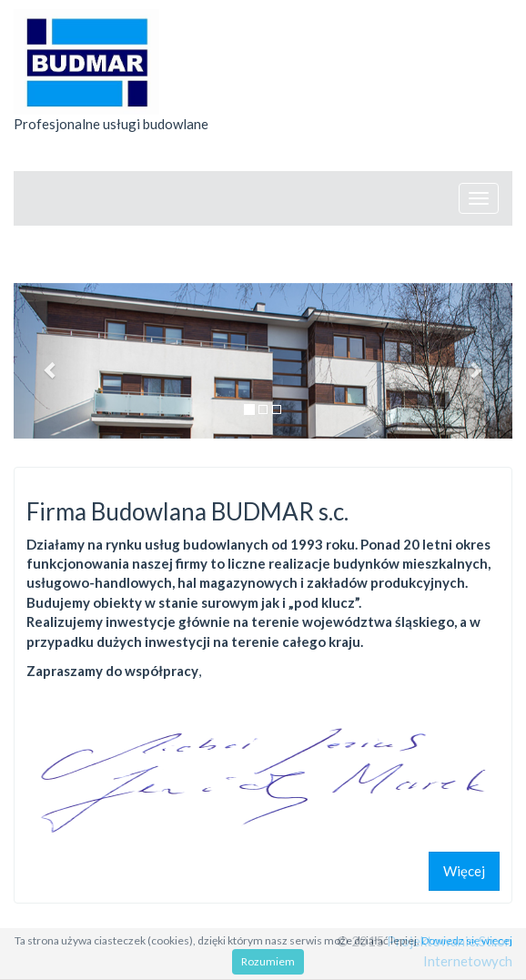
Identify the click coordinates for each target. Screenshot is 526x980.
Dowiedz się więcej (467, 940)
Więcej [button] (464, 871)
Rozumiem (268, 961)
